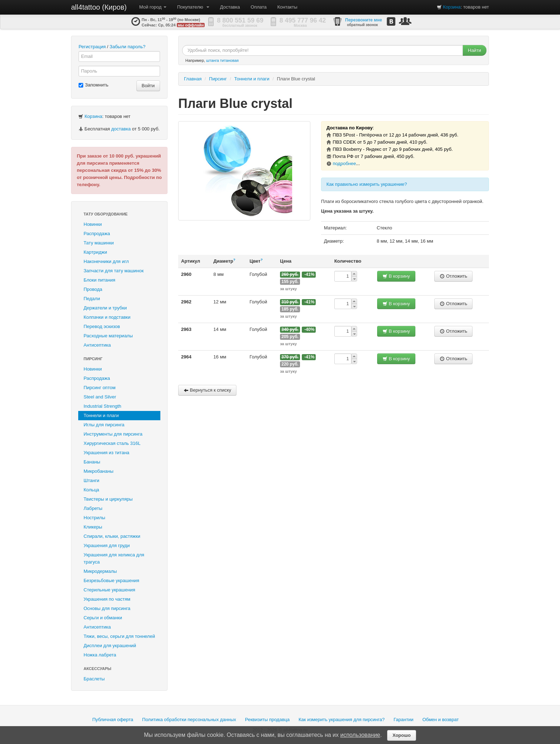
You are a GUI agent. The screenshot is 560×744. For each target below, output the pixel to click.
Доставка (230, 7)
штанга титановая (222, 60)
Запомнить (93, 85)
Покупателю (193, 7)
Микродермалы (100, 571)
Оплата (259, 7)
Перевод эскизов (102, 326)
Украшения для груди (107, 545)
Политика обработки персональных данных (189, 720)
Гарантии (404, 720)
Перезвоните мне (364, 20)
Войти (148, 86)
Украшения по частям (107, 599)
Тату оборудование (106, 214)
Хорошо (402, 735)
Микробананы (99, 471)
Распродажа (97, 234)
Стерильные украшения (109, 590)
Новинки (93, 224)
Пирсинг (93, 359)
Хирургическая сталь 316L (112, 443)
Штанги (91, 480)
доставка (121, 129)
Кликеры (93, 527)
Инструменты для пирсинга (113, 434)
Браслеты (94, 679)
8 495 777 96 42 (303, 20)
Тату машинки (99, 243)
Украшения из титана (106, 453)
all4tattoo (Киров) (99, 7)
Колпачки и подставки (107, 317)
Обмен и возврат (441, 720)
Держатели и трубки (105, 308)
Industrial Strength (102, 406)
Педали (92, 299)
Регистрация (92, 47)
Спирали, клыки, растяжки (112, 536)
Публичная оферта (113, 720)
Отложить (453, 276)
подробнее (344, 163)
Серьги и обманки (103, 618)
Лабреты (93, 508)
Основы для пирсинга (107, 608)
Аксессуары (97, 669)
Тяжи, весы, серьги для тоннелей (119, 636)
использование (360, 735)
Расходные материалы (108, 336)
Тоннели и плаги (101, 415)
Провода (93, 289)
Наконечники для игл (106, 261)
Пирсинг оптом (99, 388)
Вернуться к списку (207, 390)
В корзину (396, 276)
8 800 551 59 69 (240, 20)
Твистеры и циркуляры (108, 499)
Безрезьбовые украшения (111, 581)
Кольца (91, 490)
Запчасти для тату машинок (114, 271)
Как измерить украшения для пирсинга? (342, 720)
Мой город (153, 7)
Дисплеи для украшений (110, 646)
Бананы (92, 462)
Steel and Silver (100, 397)
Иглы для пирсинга (104, 425)
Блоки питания (99, 280)
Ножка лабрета (100, 655)
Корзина (452, 7)
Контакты (287, 7)
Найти (474, 50)
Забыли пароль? (127, 47)
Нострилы (94, 518)
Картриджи (95, 252)
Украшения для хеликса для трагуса (114, 558)
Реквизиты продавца (267, 720)
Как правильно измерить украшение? (367, 184)
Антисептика (97, 345)
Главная (193, 79)
